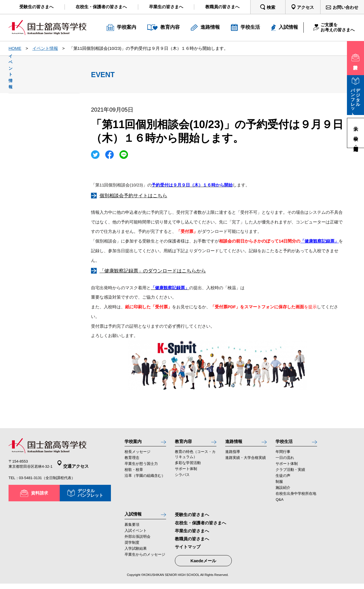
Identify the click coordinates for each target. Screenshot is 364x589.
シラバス (182, 478)
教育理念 (132, 461)
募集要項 (132, 530)
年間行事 (283, 455)
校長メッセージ (137, 455)
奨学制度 (132, 548)
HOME (15, 48)
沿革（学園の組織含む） (145, 479)
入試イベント (136, 536)
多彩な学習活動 (188, 466)
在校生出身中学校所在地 (296, 497)
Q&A (279, 503)
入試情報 (135, 518)
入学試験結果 (136, 554)
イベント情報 (45, 48)
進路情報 (235, 443)
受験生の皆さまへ (192, 518)
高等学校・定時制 (356, 143)
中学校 (356, 133)
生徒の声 (283, 479)
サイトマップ (188, 550)
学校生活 (286, 443)
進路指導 (233, 455)
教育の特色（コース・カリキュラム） (195, 457)
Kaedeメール (203, 564)
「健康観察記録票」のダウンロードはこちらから (153, 271)
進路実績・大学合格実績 (246, 461)
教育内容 (185, 443)
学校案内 (135, 443)
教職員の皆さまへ (192, 542)
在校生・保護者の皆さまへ (200, 526)
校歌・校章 (134, 473)
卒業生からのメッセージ (145, 560)
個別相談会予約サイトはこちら (133, 196)
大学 (356, 123)
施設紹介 (283, 491)
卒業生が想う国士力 (141, 467)
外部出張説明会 (137, 542)
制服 (279, 485)
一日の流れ (285, 461)
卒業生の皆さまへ (192, 534)
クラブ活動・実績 (290, 473)
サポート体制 (186, 472)
